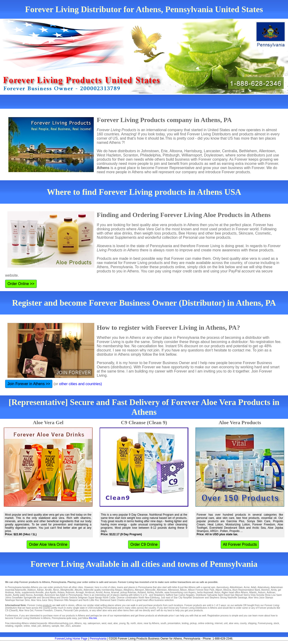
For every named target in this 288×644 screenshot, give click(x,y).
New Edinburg (152, 598)
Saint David (224, 595)
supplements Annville (33, 592)
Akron (56, 590)
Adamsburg (264, 587)
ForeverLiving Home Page (71, 639)
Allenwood (173, 590)
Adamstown (277, 587)
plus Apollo (50, 592)
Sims (27, 600)
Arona (107, 592)
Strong (223, 598)
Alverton (265, 590)
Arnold (99, 592)
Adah (254, 587)
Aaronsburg (223, 587)
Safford (169, 595)
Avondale (39, 595)
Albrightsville (67, 590)
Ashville (159, 592)
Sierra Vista (250, 595)
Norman (20, 600)
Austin (8, 595)
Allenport (139, 590)
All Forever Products (240, 545)
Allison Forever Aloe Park (201, 590)
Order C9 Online (144, 545)
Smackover (198, 598)
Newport (74, 600)
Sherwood (105, 600)
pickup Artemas (128, 592)
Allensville (150, 590)
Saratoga (243, 598)
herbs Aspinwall (205, 592)
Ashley (150, 592)
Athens (244, 592)
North (141, 598)
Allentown (162, 590)
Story (51, 600)
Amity (274, 590)
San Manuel (237, 595)
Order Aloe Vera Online (48, 545)
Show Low (270, 595)
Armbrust (90, 592)
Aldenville (88, 590)
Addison (32, 590)
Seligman (83, 598)
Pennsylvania (98, 639)
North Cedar (109, 598)
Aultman (271, 592)
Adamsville (21, 590)
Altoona (227, 590)
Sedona (73, 598)
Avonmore (50, 595)
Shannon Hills (61, 600)
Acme (247, 587)
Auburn (262, 592)
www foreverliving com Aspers (180, 592)
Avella (16, 595)
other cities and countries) (81, 384)
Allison (183, 590)
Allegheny (128, 590)
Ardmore (70, 592)
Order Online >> (21, 284)
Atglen (225, 592)
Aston (217, 592)
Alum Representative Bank (246, 590)
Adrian (40, 590)
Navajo (99, 598)
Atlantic (253, 592)
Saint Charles (118, 600)
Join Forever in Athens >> (29, 384)
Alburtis (78, 590)
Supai (91, 598)
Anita (18, 592)
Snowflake (17, 598)
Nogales (190, 595)
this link (93, 618)
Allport (219, 590)
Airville (48, 590)
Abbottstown (236, 587)
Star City (178, 598)
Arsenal (115, 592)
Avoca (29, 595)
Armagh (80, 592)
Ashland (142, 592)
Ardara (61, 592)
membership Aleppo (112, 590)
